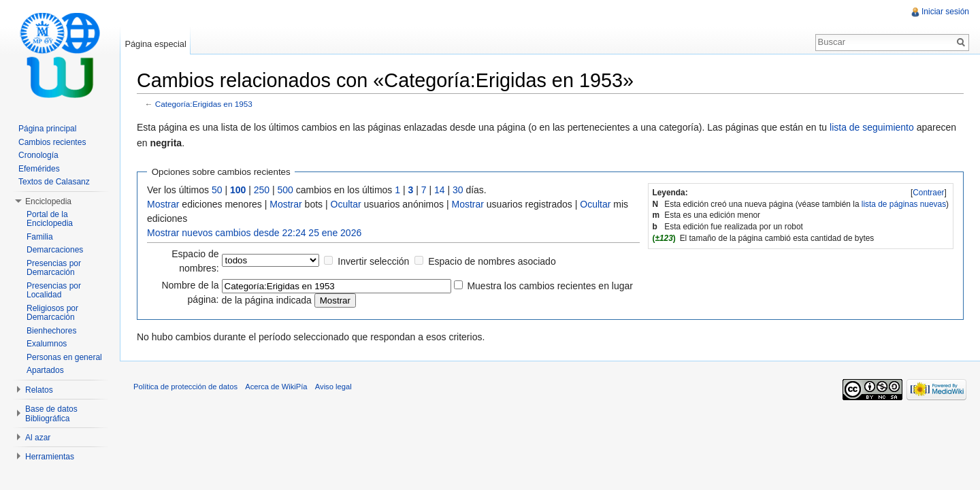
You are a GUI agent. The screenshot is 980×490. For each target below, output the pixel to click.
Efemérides (39, 169)
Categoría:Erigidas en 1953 (204, 104)
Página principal (47, 129)
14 (440, 190)
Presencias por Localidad (54, 291)
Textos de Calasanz (54, 182)
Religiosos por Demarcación (52, 313)
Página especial (155, 44)
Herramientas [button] (50, 457)
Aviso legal (333, 387)
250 (262, 190)
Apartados (45, 370)
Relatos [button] (39, 390)
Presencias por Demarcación (54, 268)
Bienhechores (51, 331)
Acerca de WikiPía (276, 387)
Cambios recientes (52, 142)
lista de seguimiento (872, 127)
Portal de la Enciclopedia (50, 219)
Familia (40, 237)
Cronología (38, 155)
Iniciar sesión (945, 12)
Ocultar (346, 204)
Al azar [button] (38, 438)
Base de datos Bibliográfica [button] (51, 414)
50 (217, 190)
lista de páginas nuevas (904, 204)
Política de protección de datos (185, 387)
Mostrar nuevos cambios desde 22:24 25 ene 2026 (254, 233)
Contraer (928, 193)
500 (285, 190)
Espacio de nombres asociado (492, 261)
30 (458, 190)
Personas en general (64, 357)
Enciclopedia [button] (48, 201)
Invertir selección (373, 261)
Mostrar (163, 204)
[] (929, 193)
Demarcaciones (55, 250)
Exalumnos (47, 344)
